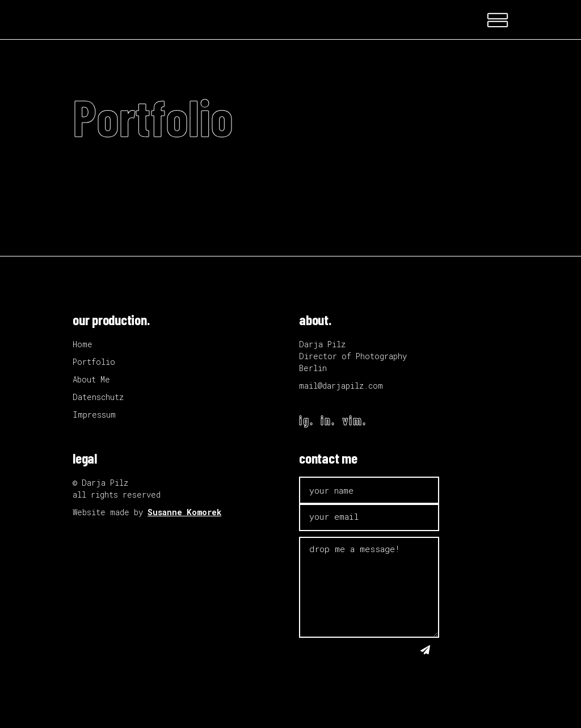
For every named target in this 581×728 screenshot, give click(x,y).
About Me (91, 379)
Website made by (147, 512)
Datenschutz (98, 397)
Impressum (94, 415)
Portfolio (94, 362)
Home (83, 344)
